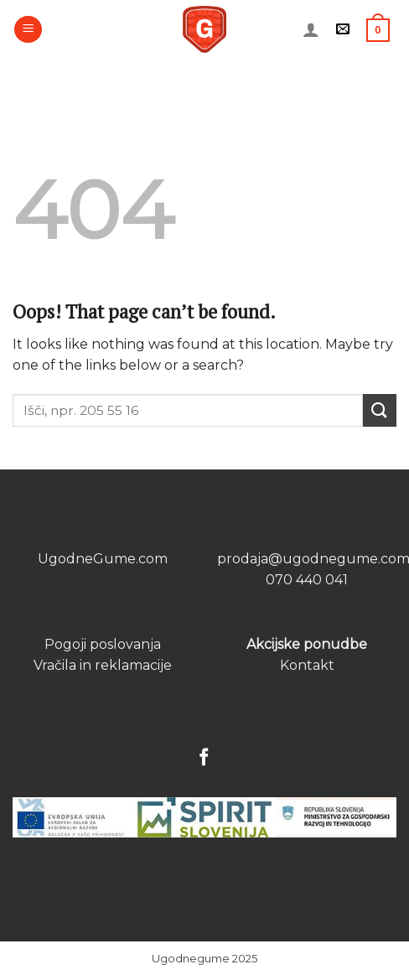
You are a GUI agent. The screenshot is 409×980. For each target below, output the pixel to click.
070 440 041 (307, 580)
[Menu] (28, 30)
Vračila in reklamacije (103, 665)
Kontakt (307, 665)
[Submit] (380, 410)
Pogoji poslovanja (103, 644)
